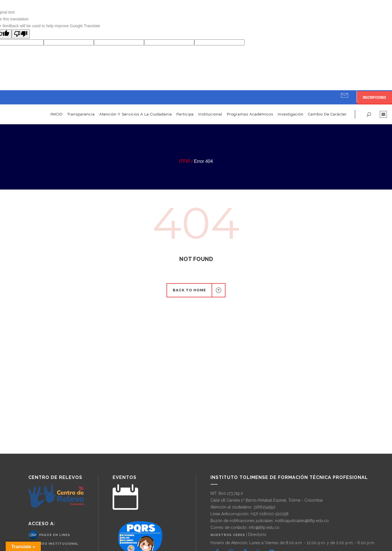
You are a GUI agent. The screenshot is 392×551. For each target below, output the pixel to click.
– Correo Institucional (53, 544)
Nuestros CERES (228, 535)
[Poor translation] (21, 34)
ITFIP (185, 161)
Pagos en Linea (55, 535)
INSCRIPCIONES (374, 97)
